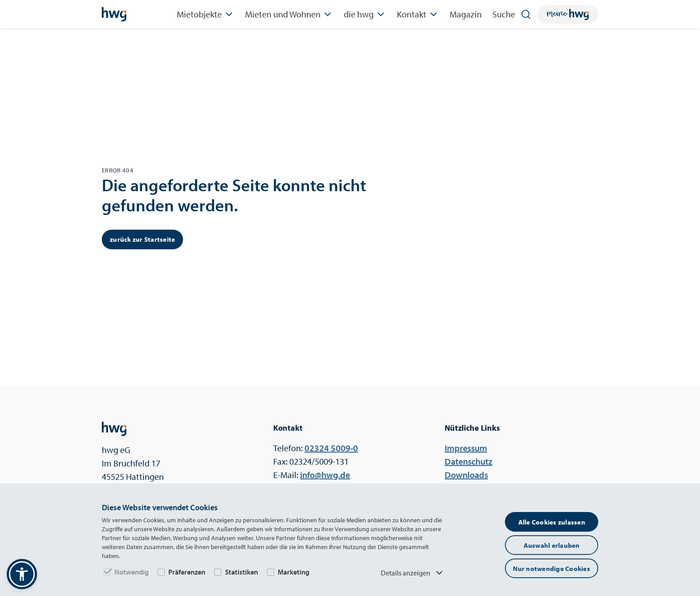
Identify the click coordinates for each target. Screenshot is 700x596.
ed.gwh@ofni (325, 475)
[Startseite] (114, 14)
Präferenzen (187, 572)
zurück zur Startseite (142, 239)
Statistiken (242, 572)
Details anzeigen (413, 573)
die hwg (365, 14)
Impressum (466, 448)
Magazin (466, 14)
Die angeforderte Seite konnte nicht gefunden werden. (234, 195)
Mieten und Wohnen (289, 14)
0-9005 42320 (331, 448)
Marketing (294, 572)
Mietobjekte (206, 14)
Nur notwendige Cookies (552, 569)
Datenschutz (469, 461)
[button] (22, 574)
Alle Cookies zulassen (552, 522)
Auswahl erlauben (552, 545)
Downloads (466, 475)
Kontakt (418, 14)
